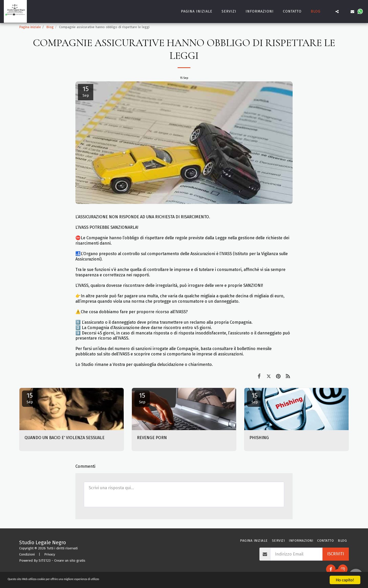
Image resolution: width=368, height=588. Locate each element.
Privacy (50, 554)
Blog (50, 27)
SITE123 (45, 560)
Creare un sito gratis (70, 560)
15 (30, 398)
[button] (329, 12)
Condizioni (27, 554)
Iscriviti (336, 554)
